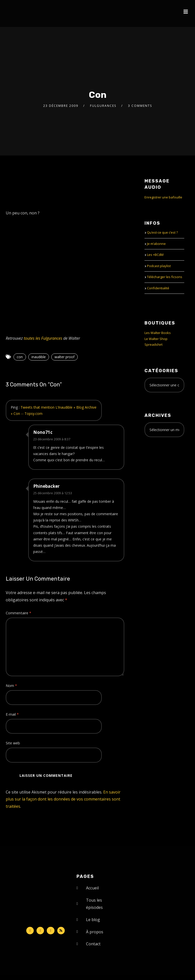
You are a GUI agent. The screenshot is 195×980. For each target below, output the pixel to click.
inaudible (39, 357)
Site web (13, 743)
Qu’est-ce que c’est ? (162, 232)
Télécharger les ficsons (165, 277)
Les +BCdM (155, 255)
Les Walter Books (158, 333)
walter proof (64, 357)
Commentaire (18, 613)
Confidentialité (158, 288)
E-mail (12, 714)
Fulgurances (103, 106)
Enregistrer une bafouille (163, 197)
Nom (11, 686)
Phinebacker (46, 486)
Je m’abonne (156, 244)
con (20, 357)
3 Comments (140, 106)
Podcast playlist (159, 266)
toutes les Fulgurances (43, 338)
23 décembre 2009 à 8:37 (52, 439)
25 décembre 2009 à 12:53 (53, 493)
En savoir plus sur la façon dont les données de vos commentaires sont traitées (63, 799)
